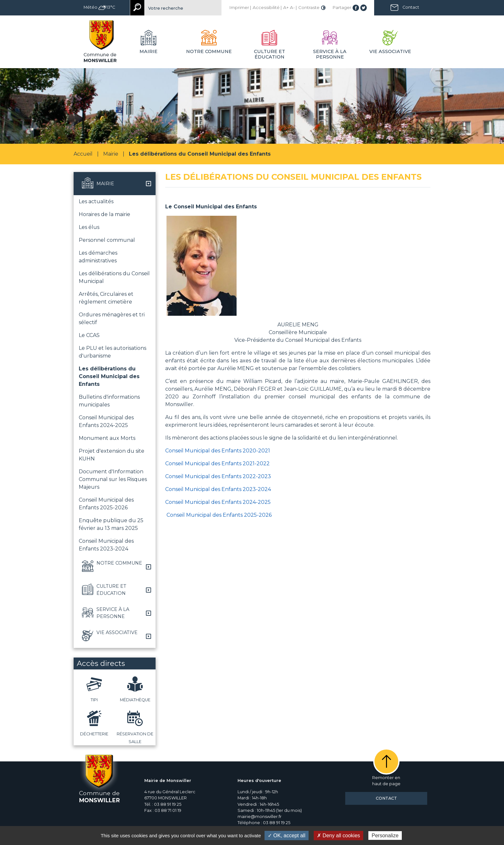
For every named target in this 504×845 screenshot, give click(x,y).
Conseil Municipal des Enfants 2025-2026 (106, 504)
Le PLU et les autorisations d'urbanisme (113, 352)
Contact (411, 7)
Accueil (83, 154)
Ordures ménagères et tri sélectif (112, 318)
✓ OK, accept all (287, 836)
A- (292, 7)
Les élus (89, 227)
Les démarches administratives (98, 257)
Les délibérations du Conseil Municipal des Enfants (109, 376)
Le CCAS (89, 335)
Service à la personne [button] (330, 54)
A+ (286, 7)
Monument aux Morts (107, 438)
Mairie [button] (148, 51)
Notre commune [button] (209, 51)
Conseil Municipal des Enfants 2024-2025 (106, 421)
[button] (115, 184)
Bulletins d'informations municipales (109, 401)
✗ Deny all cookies (338, 836)
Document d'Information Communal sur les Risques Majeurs (113, 479)
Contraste (309, 7)
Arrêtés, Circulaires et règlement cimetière (106, 298)
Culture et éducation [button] (270, 54)
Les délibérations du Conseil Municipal (114, 277)
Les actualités (96, 201)
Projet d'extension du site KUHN (112, 455)
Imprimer (239, 7)
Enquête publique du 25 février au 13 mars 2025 (111, 524)
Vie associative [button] (390, 51)
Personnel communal (107, 240)
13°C (107, 7)
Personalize (385, 836)
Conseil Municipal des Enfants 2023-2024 (106, 545)
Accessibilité (266, 7)
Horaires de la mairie (104, 214)
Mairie (111, 154)
